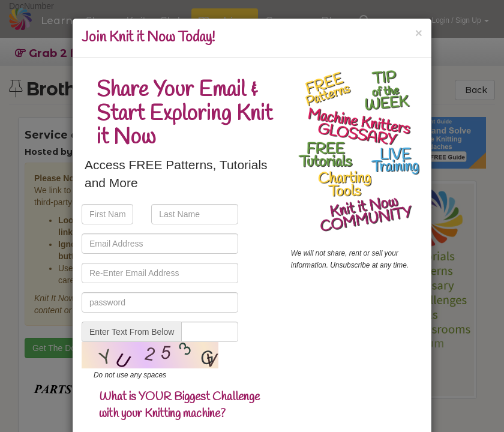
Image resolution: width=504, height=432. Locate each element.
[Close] (419, 33)
